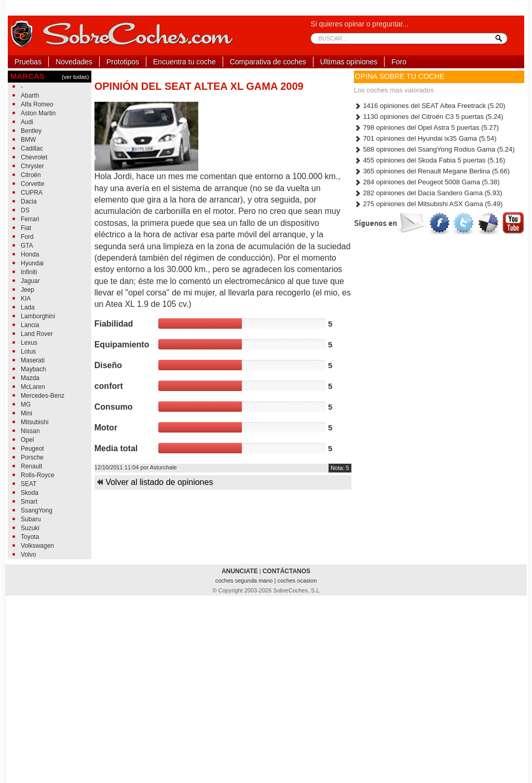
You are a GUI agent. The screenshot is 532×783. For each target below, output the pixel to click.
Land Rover (37, 334)
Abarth (30, 96)
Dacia (29, 201)
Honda (30, 254)
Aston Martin (38, 113)
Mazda (30, 378)
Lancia (30, 325)
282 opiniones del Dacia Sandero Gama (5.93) (428, 193)
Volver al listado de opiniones (155, 482)
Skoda (30, 493)
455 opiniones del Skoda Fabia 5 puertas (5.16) (430, 160)
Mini (26, 413)
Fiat (26, 228)
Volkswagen (37, 546)
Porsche (32, 457)
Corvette (32, 184)
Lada (28, 307)
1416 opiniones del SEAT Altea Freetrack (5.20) (430, 106)
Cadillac (32, 148)
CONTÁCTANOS (287, 571)
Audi (27, 122)
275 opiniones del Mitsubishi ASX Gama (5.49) (428, 204)
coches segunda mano (245, 580)
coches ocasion (297, 580)
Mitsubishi (35, 422)
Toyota (30, 537)
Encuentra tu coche (185, 62)
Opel (27, 440)
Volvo (28, 555)
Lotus (28, 352)
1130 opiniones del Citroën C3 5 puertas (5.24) (429, 117)
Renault (31, 466)
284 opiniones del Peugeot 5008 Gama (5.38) (427, 182)
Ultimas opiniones (349, 62)
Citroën (31, 175)
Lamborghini (38, 316)
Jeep (28, 290)
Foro (399, 62)
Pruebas (28, 62)
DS (25, 210)
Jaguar (30, 281)
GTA (27, 246)
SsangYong (37, 510)
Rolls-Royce (38, 475)
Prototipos (123, 62)
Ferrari (30, 219)
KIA (26, 299)
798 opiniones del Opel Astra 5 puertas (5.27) (426, 127)
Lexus (29, 343)
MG (26, 404)
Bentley (31, 131)
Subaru (31, 519)
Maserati (33, 360)
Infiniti (29, 272)
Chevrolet (34, 157)
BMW (28, 140)
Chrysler (32, 166)
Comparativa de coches (268, 62)
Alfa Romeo (37, 104)
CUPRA (32, 193)
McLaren (33, 387)
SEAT (29, 484)
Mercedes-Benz (43, 396)
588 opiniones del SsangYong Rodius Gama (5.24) (434, 149)
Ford (27, 237)
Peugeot (32, 449)
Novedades (74, 62)
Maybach (33, 369)
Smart (29, 502)
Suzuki (30, 528)
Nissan (30, 431)
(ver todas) (76, 77)
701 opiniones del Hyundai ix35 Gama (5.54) (425, 138)
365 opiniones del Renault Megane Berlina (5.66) (432, 171)
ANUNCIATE (240, 571)
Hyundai (32, 263)
